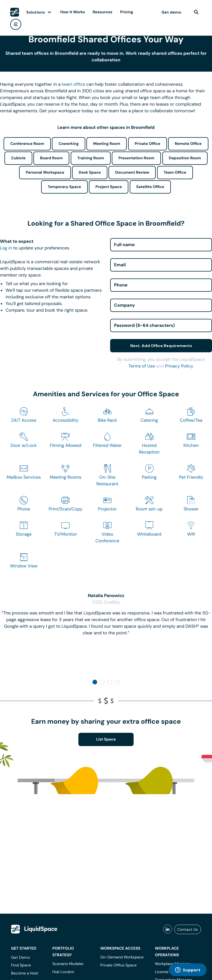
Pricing (127, 12)
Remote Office (188, 144)
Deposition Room (185, 158)
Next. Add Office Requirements (161, 346)
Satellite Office (150, 187)
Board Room (51, 158)
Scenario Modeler (68, 964)
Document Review (132, 173)
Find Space (21, 965)
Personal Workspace (45, 173)
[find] (196, 12)
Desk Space (90, 173)
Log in (6, 248)
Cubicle (18, 158)
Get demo (171, 12)
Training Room (91, 158)
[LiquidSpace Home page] (15, 12)
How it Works (73, 12)
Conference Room (27, 144)
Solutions (36, 12)
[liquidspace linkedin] (168, 929)
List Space (106, 739)
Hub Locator (63, 972)
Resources (103, 12)
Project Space (109, 187)
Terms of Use (142, 366)
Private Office (148, 144)
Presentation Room (136, 158)
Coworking (69, 144)
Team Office (175, 173)
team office (74, 84)
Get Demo (21, 957)
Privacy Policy (179, 366)
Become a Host (25, 973)
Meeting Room (107, 144)
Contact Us (188, 929)
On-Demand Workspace (122, 957)
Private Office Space (118, 965)
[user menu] (16, 24)
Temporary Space (64, 187)
